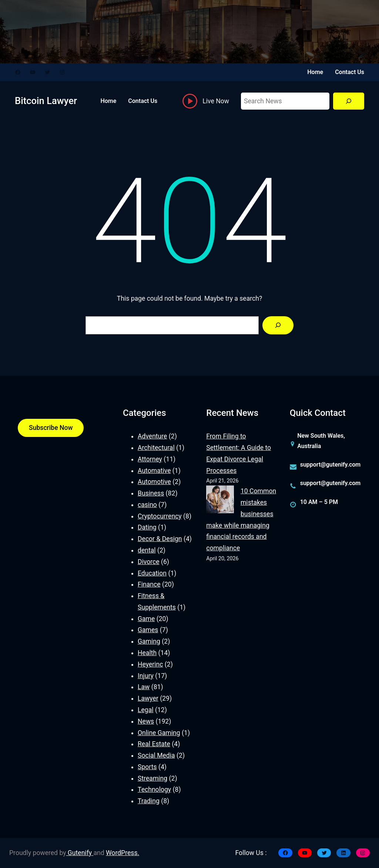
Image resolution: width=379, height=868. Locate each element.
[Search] (349, 101)
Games (148, 630)
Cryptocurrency (160, 516)
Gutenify (80, 853)
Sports (147, 767)
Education (152, 573)
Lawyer (148, 698)
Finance (149, 584)
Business (151, 493)
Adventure (152, 436)
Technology (154, 789)
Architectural (156, 448)
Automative (154, 471)
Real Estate (154, 744)
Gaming (149, 641)
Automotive (154, 482)
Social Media (156, 755)
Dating (147, 527)
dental (147, 550)
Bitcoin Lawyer (46, 101)
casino (147, 505)
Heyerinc (150, 664)
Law (144, 687)
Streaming (152, 778)
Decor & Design (160, 539)
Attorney (150, 459)
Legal (146, 710)
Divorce (149, 562)
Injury (146, 676)
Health (147, 653)
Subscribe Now (51, 428)
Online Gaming (159, 733)
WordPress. (123, 853)
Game (146, 619)
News (146, 721)
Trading (149, 801)
